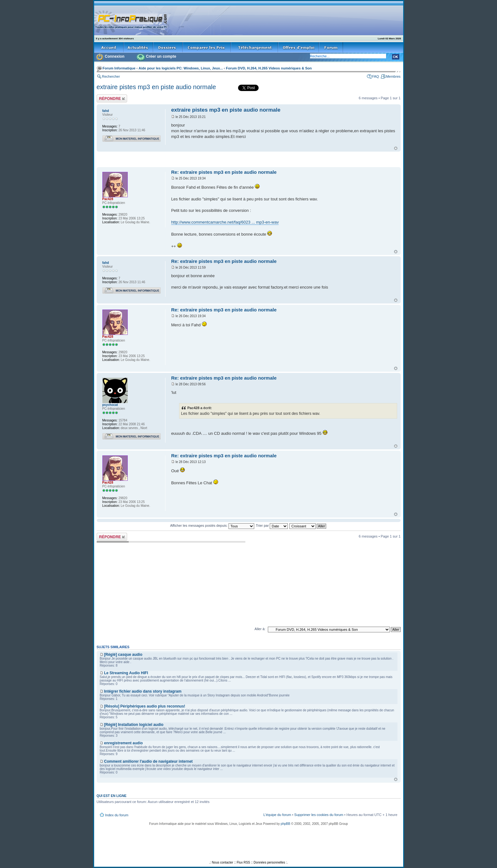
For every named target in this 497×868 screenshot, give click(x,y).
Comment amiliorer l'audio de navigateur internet (148, 761)
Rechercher (111, 76)
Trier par (272, 525)
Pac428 (108, 199)
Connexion (115, 56)
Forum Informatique (119, 68)
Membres (393, 76)
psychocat (110, 405)
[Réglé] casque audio (123, 655)
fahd (106, 111)
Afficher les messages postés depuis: (212, 525)
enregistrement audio (123, 743)
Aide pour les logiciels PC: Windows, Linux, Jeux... (181, 68)
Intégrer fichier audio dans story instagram (143, 691)
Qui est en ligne (112, 796)
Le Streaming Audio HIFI (126, 673)
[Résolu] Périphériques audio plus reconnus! (145, 706)
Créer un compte (161, 56)
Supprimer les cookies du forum (319, 815)
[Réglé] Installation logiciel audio (134, 725)
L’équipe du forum (277, 815)
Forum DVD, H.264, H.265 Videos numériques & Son (269, 68)
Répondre (112, 98)
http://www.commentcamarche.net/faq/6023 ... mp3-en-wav (225, 222)
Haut (396, 148)
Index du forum (117, 815)
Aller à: (260, 629)
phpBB (286, 824)
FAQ (376, 76)
